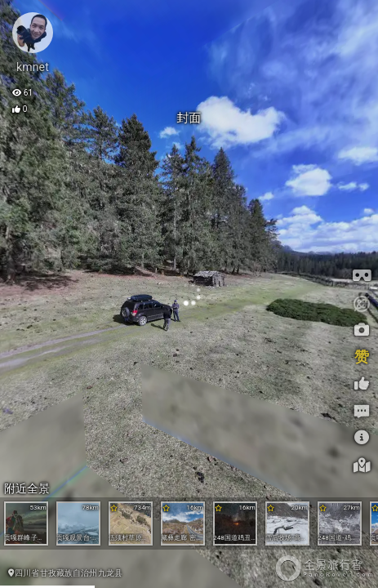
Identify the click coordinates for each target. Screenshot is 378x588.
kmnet (33, 67)
